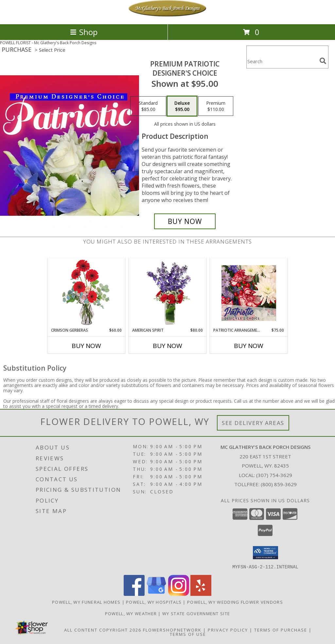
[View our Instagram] (179, 594)
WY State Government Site (196, 613)
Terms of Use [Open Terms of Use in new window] (188, 634)
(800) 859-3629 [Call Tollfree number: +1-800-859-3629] (279, 484)
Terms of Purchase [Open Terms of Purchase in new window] (281, 630)
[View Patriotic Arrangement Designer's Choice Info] (249, 293)
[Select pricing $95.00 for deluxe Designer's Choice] (182, 106)
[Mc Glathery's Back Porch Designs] (167, 15)
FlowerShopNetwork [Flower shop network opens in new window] (172, 630)
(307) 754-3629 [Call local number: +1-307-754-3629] (274, 475)
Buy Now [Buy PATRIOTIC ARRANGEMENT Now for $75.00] (249, 346)
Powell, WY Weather (131, 613)
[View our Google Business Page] (156, 594)
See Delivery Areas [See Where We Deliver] (253, 423)
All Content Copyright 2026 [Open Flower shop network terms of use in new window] (103, 630)
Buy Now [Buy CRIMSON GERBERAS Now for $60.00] (86, 346)
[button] (265, 553)
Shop (84, 32)
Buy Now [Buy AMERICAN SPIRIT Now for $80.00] (167, 346)
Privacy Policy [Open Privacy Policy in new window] (228, 630)
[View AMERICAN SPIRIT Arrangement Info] (168, 293)
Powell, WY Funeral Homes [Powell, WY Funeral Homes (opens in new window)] (86, 602)
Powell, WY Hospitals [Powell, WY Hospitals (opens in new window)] (154, 602)
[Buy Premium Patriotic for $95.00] (185, 221)
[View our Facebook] (134, 594)
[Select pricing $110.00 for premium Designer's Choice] (216, 106)
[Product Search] (282, 61)
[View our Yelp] (201, 594)
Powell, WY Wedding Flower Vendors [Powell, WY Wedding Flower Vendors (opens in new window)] (235, 602)
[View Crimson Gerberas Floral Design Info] (87, 293)
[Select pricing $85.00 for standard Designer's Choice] (148, 106)
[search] (323, 61)
